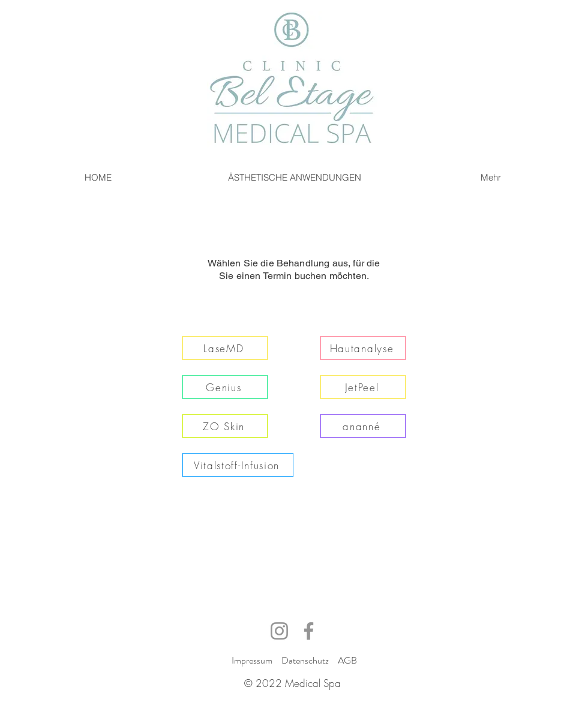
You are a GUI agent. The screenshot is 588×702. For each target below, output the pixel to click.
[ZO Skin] (225, 426)
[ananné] (363, 426)
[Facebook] (309, 631)
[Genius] (225, 387)
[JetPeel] (363, 387)
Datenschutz (305, 660)
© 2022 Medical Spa (292, 683)
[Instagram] (279, 631)
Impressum (252, 660)
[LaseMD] (225, 348)
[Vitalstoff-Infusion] (238, 465)
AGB (347, 660)
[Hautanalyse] (363, 348)
